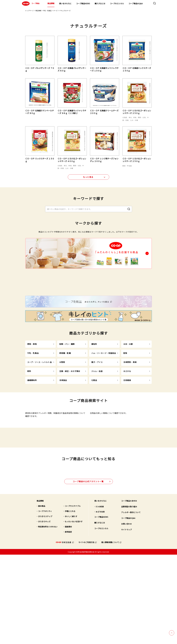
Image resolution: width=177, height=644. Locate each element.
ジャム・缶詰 (97, 419)
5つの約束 (100, 596)
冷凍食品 (63, 428)
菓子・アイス (97, 410)
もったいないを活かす (74, 611)
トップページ (29, 11)
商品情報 (51, 3)
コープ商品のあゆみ (129, 590)
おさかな (127, 419)
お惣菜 (62, 410)
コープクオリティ (45, 600)
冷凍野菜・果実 (130, 410)
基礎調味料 (32, 428)
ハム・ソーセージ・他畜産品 (104, 401)
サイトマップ (126, 619)
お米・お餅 (128, 392)
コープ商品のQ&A (136, 3)
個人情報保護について (110, 631)
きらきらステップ (45, 606)
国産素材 (68, 616)
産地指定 (68, 621)
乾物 (125, 401)
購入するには (100, 3)
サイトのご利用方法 (86, 631)
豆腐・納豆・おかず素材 (70, 419)
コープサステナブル (73, 595)
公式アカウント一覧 (88, 571)
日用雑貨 (127, 428)
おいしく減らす (71, 606)
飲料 (29, 419)
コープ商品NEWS (83, 3)
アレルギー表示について (131, 602)
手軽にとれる (70, 600)
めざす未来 (100, 601)
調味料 (94, 392)
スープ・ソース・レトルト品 (40, 410)
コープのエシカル (117, 3)
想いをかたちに (65, 3)
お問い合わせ (126, 613)
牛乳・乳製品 (47, 11)
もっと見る (88, 179)
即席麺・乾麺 (65, 401)
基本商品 (42, 595)
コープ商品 (30, 4)
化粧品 (94, 428)
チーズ (55, 11)
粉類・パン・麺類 (67, 392)
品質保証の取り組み (129, 596)
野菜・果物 (32, 392)
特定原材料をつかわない (48, 616)
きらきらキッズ (44, 611)
